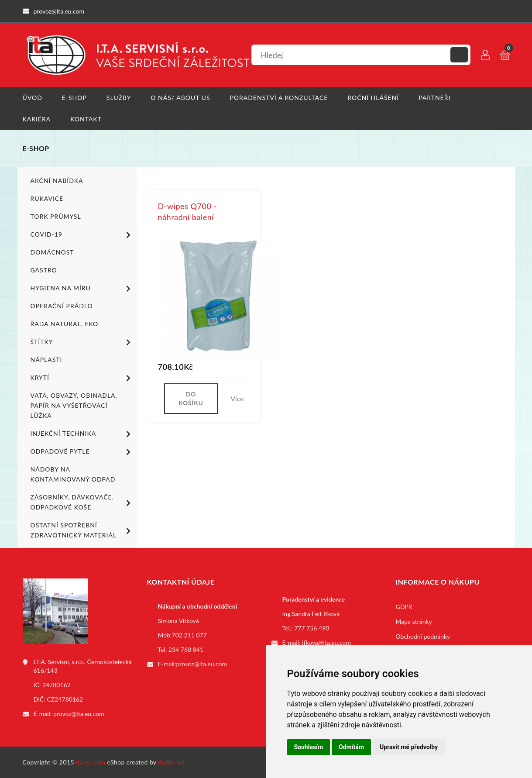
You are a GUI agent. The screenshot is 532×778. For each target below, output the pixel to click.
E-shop (74, 98)
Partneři (434, 98)
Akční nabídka (57, 181)
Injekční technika (82, 434)
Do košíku (191, 398)
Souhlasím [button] (309, 747)
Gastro (44, 270)
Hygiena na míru (82, 289)
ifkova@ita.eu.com (326, 642)
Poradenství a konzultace (279, 98)
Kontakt (86, 119)
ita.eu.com (91, 762)
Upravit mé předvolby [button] (409, 747)
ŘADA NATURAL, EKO (65, 324)
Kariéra (37, 119)
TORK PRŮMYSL (56, 216)
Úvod (33, 98)
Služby (119, 98)
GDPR (404, 607)
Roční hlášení (373, 98)
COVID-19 (82, 235)
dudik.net (171, 762)
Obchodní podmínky (423, 636)
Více (237, 398)
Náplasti (46, 360)
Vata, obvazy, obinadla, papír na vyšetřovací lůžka (74, 405)
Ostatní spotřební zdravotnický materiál (82, 530)
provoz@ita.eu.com (79, 714)
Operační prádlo (62, 306)
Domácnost (52, 252)
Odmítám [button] (351, 747)
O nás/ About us (180, 98)
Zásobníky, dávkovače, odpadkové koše (82, 502)
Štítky (82, 342)
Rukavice (47, 198)
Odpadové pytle (82, 452)
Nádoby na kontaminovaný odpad (73, 474)
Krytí (82, 378)
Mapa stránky (414, 621)
